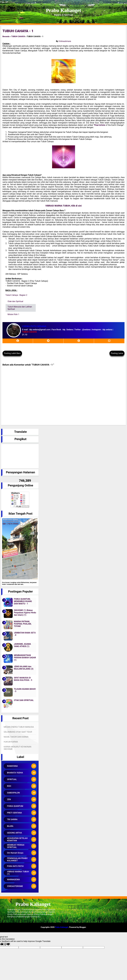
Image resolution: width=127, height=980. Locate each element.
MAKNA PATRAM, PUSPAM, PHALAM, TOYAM (23, 624)
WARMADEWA (13, 880)
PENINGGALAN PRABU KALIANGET (17, 859)
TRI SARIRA (12, 819)
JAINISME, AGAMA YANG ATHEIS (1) (22, 645)
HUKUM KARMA (11, 742)
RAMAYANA (12, 766)
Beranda (6, 36)
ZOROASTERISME (15, 886)
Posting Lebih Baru (12, 353)
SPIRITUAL (12, 779)
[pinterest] (79, 341)
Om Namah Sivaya (15, 853)
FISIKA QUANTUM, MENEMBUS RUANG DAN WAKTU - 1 (23, 601)
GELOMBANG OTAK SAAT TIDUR (18, 732)
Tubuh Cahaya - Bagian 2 (16, 295)
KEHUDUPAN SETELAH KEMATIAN (17, 839)
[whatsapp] (109, 341)
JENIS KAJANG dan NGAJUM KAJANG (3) (24, 668)
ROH (9, 786)
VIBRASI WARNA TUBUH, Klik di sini (63, 206)
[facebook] (18, 341)
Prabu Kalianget (63, 10)
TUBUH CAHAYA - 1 (18, 31)
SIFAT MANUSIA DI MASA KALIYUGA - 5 (23, 679)
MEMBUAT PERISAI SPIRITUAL (16, 846)
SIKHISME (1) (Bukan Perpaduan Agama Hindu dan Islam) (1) (25, 613)
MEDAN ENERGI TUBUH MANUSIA (19, 727)
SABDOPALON (13, 793)
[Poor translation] (7, 944)
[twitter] (48, 341)
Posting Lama (117, 353)
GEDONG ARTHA (15, 833)
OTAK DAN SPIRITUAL (24, 700)
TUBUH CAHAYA (18, 36)
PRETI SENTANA (14, 813)
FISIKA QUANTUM (15, 806)
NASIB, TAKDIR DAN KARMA (16, 737)
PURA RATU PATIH (15, 866)
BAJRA (10, 826)
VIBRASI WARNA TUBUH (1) (18, 873)
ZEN (9, 799)
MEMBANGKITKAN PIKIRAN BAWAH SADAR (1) (25, 658)
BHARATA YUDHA (15, 773)
